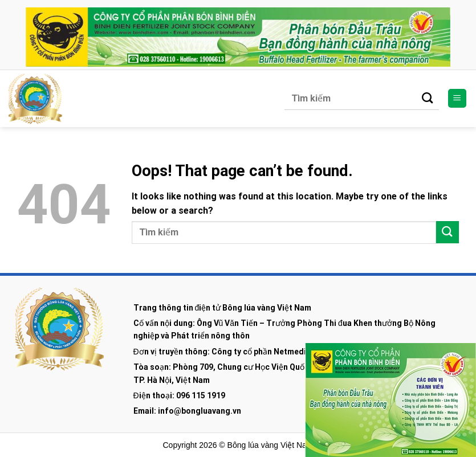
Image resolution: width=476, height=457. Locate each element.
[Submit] (428, 99)
